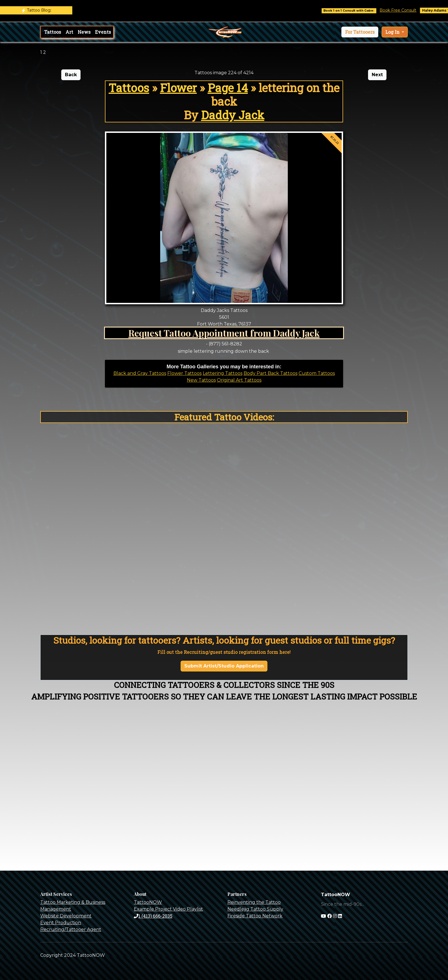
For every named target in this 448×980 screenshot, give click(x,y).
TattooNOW (148, 902)
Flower (178, 88)
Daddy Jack (233, 115)
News (84, 32)
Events (103, 32)
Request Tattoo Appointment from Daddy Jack (224, 333)
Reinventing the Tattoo (254, 902)
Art (69, 32)
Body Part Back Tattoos (271, 373)
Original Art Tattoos (239, 380)
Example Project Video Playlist (168, 909)
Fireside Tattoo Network (255, 916)
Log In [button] (393, 32)
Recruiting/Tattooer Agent (71, 929)
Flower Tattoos (184, 373)
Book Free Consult (406, 10)
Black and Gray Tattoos (140, 373)
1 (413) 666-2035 (153, 916)
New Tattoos (201, 380)
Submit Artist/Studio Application (224, 666)
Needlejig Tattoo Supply (255, 909)
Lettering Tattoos (223, 373)
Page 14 (228, 88)
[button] (360, 32)
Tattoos (53, 32)
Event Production (61, 923)
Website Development (66, 916)
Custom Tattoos (317, 373)
